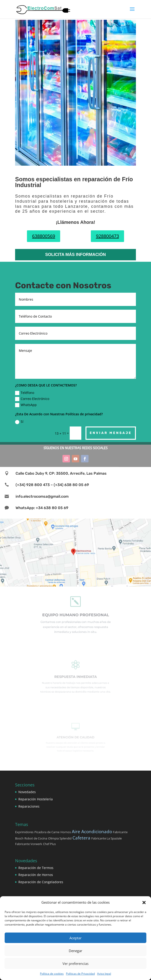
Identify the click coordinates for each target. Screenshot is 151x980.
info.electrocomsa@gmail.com (42, 496)
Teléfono (25, 393)
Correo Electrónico (32, 399)
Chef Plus (49, 844)
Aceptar (75, 938)
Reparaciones (29, 806)
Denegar (75, 951)
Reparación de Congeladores (41, 882)
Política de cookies (52, 974)
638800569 (44, 236)
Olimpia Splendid (60, 838)
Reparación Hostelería (36, 799)
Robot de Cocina (36, 838)
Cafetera (81, 838)
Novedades (27, 792)
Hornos (66, 832)
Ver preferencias (75, 963)
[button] (144, 903)
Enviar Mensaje (111, 433)
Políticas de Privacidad (80, 974)
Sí (19, 422)
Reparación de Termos (36, 868)
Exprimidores (24, 832)
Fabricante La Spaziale (107, 838)
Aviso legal (104, 974)
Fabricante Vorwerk (29, 844)
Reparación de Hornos (36, 875)
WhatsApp (26, 405)
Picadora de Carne (47, 832)
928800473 (107, 236)
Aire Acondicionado (92, 831)
